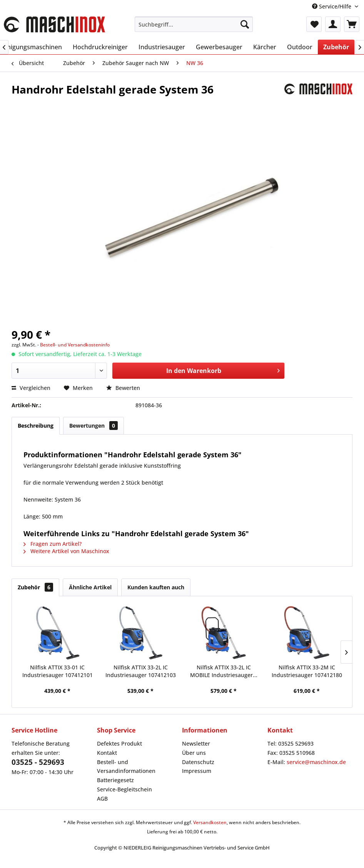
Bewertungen (94, 426)
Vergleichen (31, 388)
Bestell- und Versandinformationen (126, 767)
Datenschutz (198, 762)
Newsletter (196, 743)
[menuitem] (194, 24)
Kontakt (107, 753)
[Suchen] (245, 24)
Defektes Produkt (119, 743)
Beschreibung (36, 426)
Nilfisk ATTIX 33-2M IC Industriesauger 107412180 (307, 671)
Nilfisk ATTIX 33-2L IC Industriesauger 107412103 (141, 671)
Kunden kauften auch (156, 587)
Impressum (197, 771)
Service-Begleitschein (124, 789)
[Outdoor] (300, 47)
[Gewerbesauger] (219, 47)
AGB (102, 799)
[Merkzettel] (314, 24)
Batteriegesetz (115, 780)
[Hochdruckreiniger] (100, 47)
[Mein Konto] (333, 24)
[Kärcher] (265, 47)
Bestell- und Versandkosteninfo (75, 345)
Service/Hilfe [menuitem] (332, 6)
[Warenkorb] (352, 24)
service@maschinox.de (316, 762)
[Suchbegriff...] (194, 24)
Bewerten (123, 388)
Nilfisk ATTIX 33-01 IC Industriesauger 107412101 (58, 671)
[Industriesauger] (162, 47)
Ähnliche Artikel (90, 587)
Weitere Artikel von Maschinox (66, 551)
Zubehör (35, 587)
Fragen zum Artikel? (53, 544)
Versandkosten (210, 822)
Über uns (194, 753)
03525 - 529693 (38, 762)
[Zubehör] (336, 47)
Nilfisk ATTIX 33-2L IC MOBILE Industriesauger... (224, 671)
